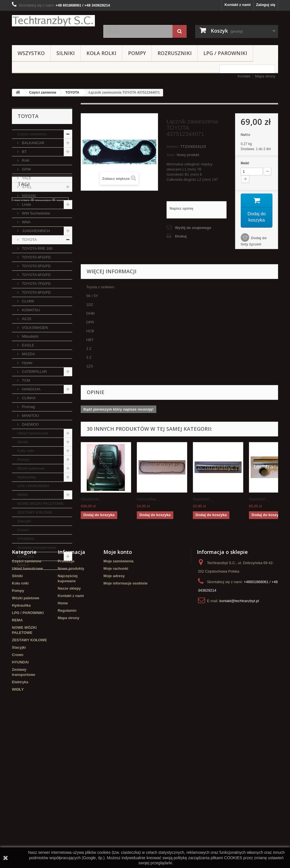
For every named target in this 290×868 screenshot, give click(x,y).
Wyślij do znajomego (193, 228)
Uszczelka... (148, 499)
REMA (23, 495)
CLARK (28, 301)
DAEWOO (30, 424)
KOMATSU (30, 310)
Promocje (66, 704)
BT (24, 152)
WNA (26, 222)
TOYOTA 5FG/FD (36, 266)
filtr (64, 621)
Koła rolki (101, 53)
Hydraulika (27, 477)
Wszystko (31, 53)
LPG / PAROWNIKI (225, 53)
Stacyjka (43, 604)
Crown (23, 530)
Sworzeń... (203, 499)
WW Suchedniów (36, 213)
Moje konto (118, 695)
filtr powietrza (42, 651)
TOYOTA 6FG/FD (36, 275)
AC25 (26, 319)
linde (61, 604)
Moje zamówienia (118, 704)
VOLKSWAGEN (35, 328)
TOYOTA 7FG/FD (36, 284)
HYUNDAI (26, 539)
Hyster (27, 363)
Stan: (171, 155)
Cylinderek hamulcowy (35, 621)
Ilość (245, 163)
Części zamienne (43, 93)
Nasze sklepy (69, 731)
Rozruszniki (175, 53)
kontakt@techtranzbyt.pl (239, 744)
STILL (26, 187)
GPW (26, 169)
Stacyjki (24, 521)
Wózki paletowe (31, 468)
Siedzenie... (92, 499)
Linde (26, 204)
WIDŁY (23, 565)
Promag (28, 407)
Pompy (137, 53)
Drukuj (181, 236)
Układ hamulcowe (33, 433)
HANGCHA (31, 389)
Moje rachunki (116, 711)
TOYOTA (72, 93)
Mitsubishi (30, 336)
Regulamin (67, 753)
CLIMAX (28, 398)
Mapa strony (265, 76)
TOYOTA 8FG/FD (36, 292)
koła (18, 612)
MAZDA (28, 354)
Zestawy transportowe (37, 548)
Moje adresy (114, 719)
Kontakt (244, 76)
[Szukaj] (180, 31)
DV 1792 (22, 604)
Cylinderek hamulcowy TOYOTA (35, 640)
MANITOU (30, 416)
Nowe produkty (71, 711)
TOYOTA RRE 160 (37, 248)
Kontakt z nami (238, 5)
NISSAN (28, 196)
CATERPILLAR (34, 372)
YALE (26, 178)
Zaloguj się (266, 5)
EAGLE (28, 345)
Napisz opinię (182, 208)
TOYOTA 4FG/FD (36, 257)
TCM (25, 380)
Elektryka (25, 556)
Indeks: (173, 147)
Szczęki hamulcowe (32, 630)
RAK (25, 160)
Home (63, 746)
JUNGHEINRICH (35, 231)
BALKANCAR (33, 143)
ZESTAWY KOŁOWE (35, 512)
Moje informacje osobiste (125, 726)
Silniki (66, 53)
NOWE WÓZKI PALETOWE (40, 504)
